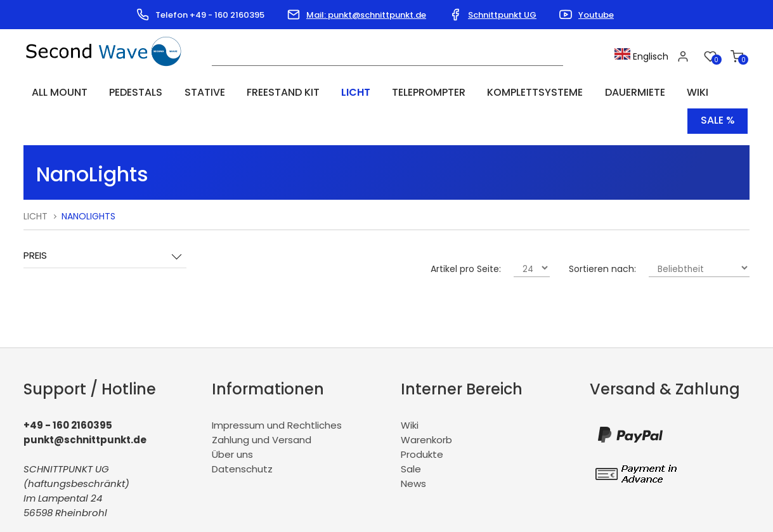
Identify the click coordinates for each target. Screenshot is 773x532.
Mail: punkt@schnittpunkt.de (366, 15)
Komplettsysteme (474, 92)
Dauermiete (565, 92)
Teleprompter (377, 92)
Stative (180, 92)
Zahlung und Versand (262, 409)
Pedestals (120, 92)
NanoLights (88, 186)
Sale (411, 438)
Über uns (232, 423)
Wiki (618, 92)
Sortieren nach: (602, 238)
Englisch (646, 56)
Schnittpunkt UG (502, 15)
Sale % (718, 92)
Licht (313, 92)
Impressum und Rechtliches (277, 394)
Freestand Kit (250, 92)
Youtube (596, 15)
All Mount (53, 92)
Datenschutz (242, 438)
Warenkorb (426, 409)
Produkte (422, 423)
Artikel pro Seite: (466, 238)
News (413, 452)
